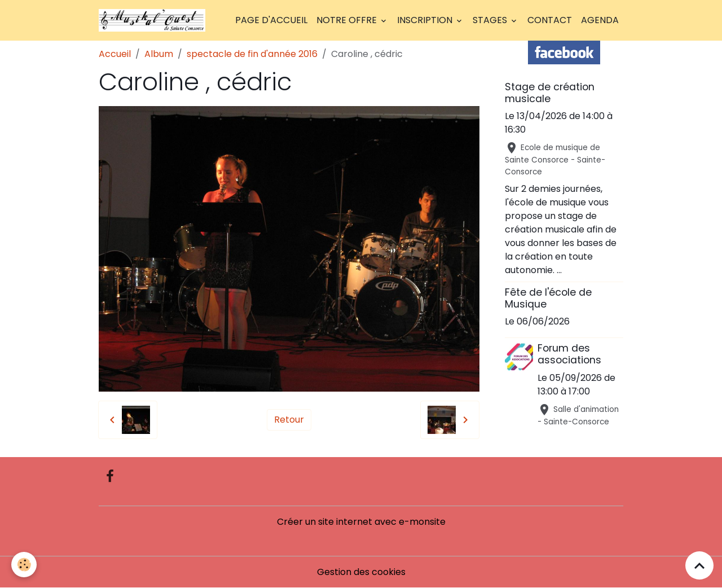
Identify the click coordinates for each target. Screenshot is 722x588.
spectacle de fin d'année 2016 (252, 54)
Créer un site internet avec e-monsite (361, 522)
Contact (550, 20)
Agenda (600, 20)
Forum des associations (569, 354)
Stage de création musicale (550, 93)
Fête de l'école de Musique (548, 298)
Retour (289, 420)
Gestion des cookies (361, 572)
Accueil (115, 54)
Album (159, 54)
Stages (491, 20)
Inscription (426, 20)
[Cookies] (24, 565)
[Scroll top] (699, 565)
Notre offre (348, 20)
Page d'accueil (271, 20)
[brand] (154, 20)
